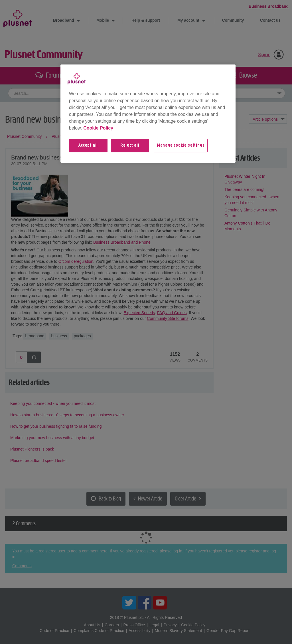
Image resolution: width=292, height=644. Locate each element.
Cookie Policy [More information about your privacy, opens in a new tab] (98, 128)
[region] (148, 114)
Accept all (88, 146)
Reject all (130, 146)
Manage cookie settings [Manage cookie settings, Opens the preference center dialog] (181, 146)
